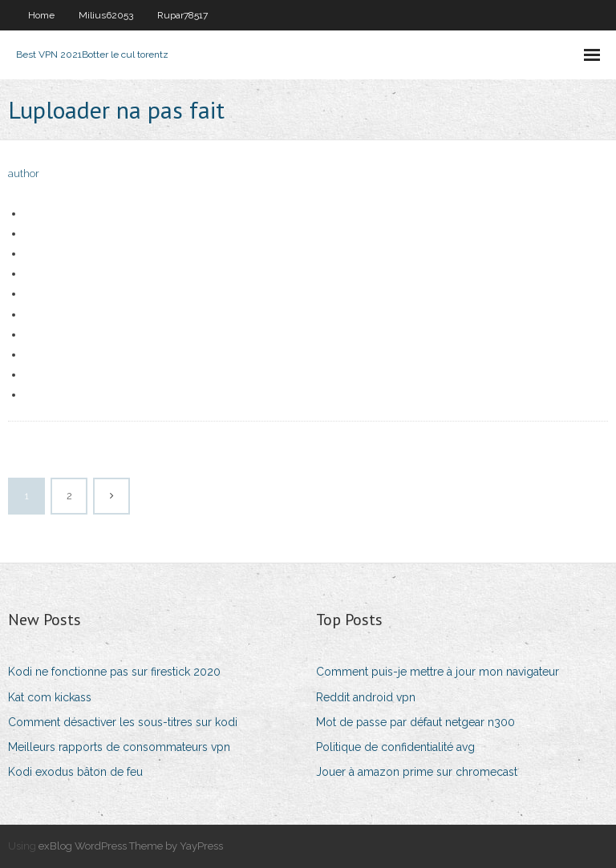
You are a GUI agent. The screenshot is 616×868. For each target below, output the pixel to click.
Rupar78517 (182, 15)
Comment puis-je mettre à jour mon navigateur (438, 672)
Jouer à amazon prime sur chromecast (417, 772)
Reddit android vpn (366, 697)
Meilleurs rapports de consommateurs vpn (119, 747)
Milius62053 (106, 15)
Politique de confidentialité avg (395, 747)
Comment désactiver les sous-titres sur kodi (123, 722)
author (24, 174)
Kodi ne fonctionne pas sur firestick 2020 (114, 672)
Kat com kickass (50, 697)
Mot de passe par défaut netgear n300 (415, 722)
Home (41, 15)
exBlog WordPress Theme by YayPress (131, 846)
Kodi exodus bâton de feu (75, 772)
